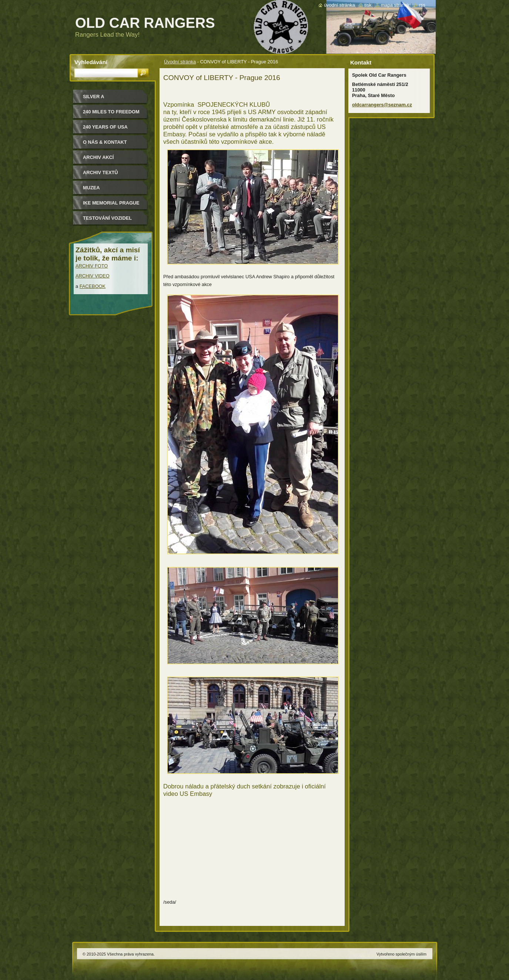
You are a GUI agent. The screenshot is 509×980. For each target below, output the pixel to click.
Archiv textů (101, 172)
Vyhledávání (91, 62)
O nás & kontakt (105, 142)
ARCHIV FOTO (92, 266)
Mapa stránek (395, 5)
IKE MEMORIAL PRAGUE (111, 203)
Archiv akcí (98, 157)
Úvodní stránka (180, 62)
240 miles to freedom (111, 112)
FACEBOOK (93, 286)
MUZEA (91, 188)
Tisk (368, 5)
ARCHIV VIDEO (93, 276)
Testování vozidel (107, 218)
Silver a (94, 97)
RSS (422, 5)
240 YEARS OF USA (105, 127)
